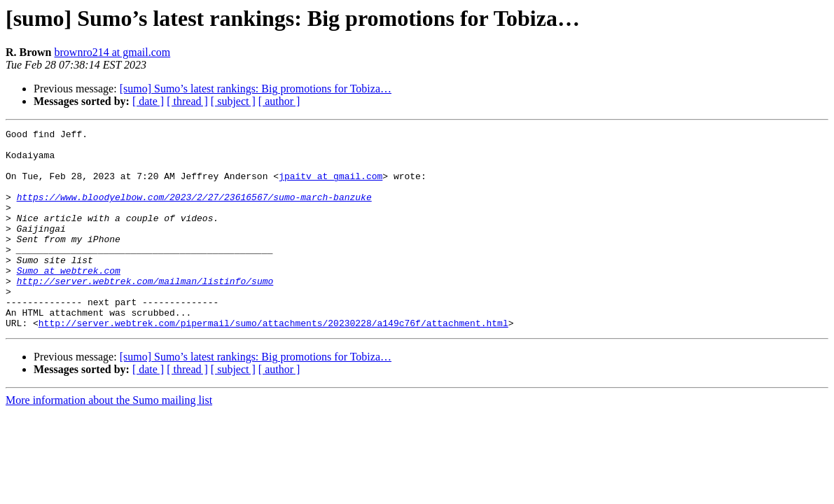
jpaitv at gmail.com (331, 186)
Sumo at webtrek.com (69, 300)
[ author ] (279, 101)
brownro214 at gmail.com (113, 52)
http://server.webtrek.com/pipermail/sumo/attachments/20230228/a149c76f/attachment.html (273, 363)
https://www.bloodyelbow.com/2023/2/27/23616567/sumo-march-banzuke (194, 211)
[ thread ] (187, 101)
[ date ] (148, 101)
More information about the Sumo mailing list (109, 440)
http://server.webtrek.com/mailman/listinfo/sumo (145, 312)
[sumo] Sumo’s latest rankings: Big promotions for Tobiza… (256, 89)
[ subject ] (233, 101)
